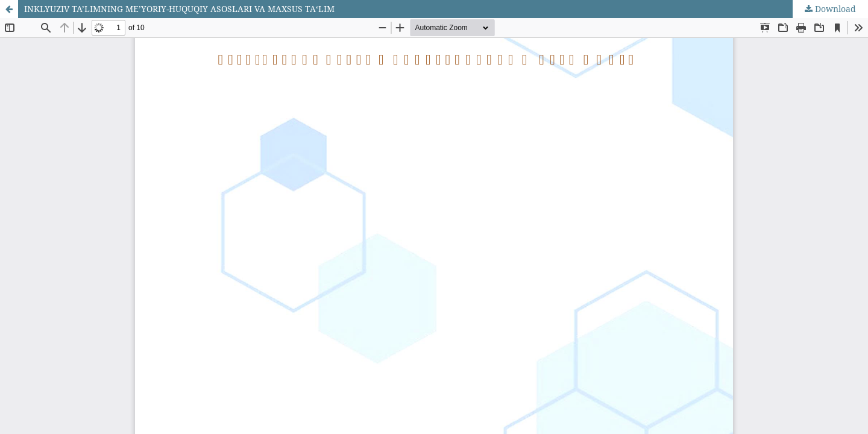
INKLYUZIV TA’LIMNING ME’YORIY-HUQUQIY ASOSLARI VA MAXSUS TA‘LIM (179, 9)
